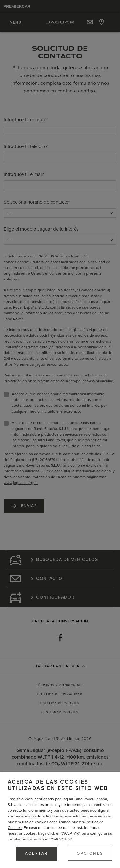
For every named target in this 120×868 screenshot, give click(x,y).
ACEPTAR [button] (36, 853)
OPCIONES (90, 853)
